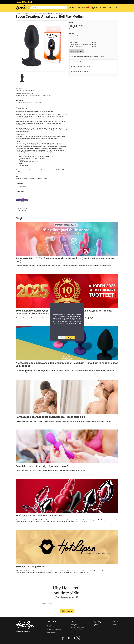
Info (110, 8)
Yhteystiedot (74, 624)
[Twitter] (78, 638)
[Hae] (49, 8)
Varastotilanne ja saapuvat (24, 94)
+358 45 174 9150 (51, 627)
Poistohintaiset (82, 8)
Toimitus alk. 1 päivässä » (89, 2)
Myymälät (95, 8)
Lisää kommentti (21, 187)
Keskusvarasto (74, 42)
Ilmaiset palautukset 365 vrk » (111, 2)
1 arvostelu (38, 103)
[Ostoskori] (114, 8)
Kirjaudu (96, 624)
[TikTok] (73, 638)
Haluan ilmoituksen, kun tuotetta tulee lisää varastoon (33, 95)
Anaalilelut (35, 14)
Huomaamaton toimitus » (68, 2)
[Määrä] (73, 35)
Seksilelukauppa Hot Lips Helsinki (81, 44)
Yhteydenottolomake (51, 633)
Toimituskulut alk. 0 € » (47, 2)
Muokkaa (61, 338)
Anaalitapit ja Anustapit (47, 14)
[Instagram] (68, 638)
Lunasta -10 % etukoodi (24, 2)
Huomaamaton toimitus (77, 629)
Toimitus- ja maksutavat (52, 631)
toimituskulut (88, 26)
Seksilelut (26, 14)
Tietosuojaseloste (98, 626)
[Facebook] (63, 638)
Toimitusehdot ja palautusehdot (54, 629)
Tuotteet (72, 8)
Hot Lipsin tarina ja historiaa (78, 627)
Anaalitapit (60, 14)
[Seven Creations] (22, 204)
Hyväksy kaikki (70, 338)
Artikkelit (103, 8)
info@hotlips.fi (50, 625)
